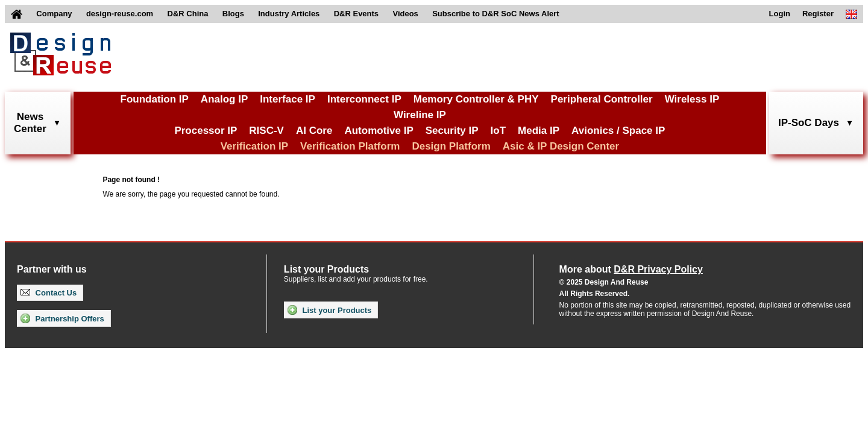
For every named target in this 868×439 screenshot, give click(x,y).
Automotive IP (379, 131)
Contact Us (49, 293)
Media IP (539, 131)
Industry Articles (289, 14)
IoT (498, 131)
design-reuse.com (120, 14)
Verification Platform (350, 146)
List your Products (329, 310)
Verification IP (254, 146)
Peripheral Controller (602, 99)
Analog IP (224, 99)
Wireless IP (692, 99)
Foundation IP (155, 99)
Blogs (233, 14)
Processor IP (206, 131)
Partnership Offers (62, 318)
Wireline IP (420, 115)
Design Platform (451, 146)
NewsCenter (30, 123)
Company (54, 14)
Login (780, 14)
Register (818, 14)
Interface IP (288, 99)
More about (631, 269)
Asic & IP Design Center (561, 146)
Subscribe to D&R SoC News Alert (495, 14)
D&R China (188, 14)
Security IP (452, 131)
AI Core (314, 131)
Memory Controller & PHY (476, 99)
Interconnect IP (364, 99)
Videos (405, 14)
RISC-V (266, 131)
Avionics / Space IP (618, 131)
